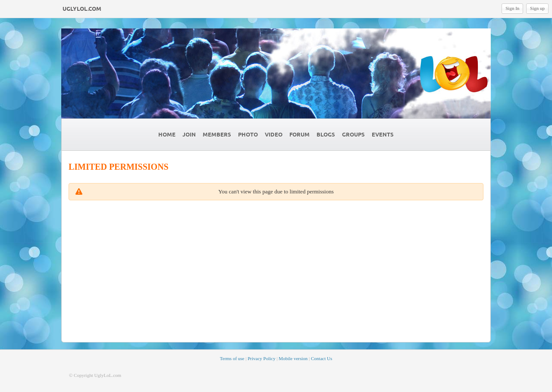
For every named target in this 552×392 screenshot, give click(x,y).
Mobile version (293, 358)
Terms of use (232, 358)
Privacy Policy (261, 358)
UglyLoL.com (82, 9)
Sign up (537, 8)
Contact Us (321, 358)
